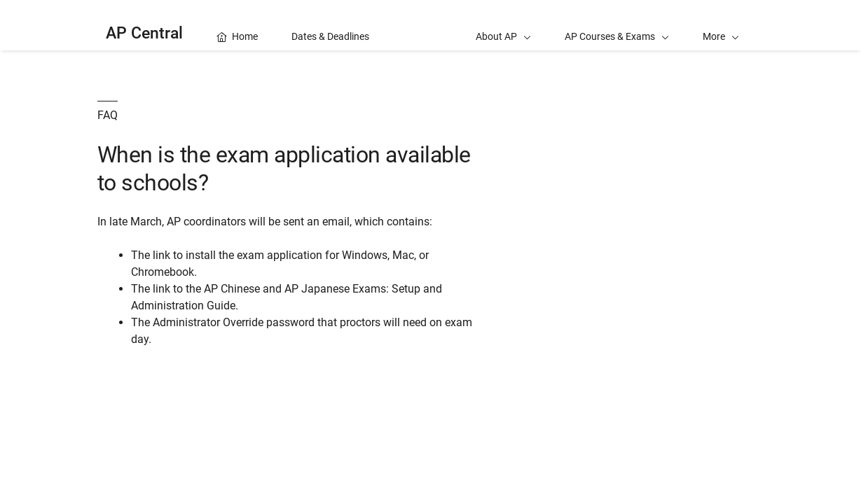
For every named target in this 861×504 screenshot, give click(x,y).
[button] (721, 25)
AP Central (144, 33)
